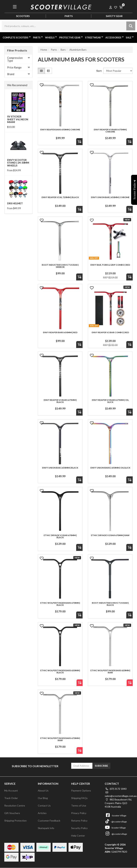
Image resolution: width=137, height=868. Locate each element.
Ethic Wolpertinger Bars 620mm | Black (60, 671)
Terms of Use (79, 806)
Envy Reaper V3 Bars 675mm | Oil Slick (110, 401)
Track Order (11, 798)
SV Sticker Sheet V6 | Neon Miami (18, 119)
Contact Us (44, 806)
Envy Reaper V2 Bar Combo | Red (110, 332)
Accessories (115, 37)
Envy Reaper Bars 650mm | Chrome (60, 130)
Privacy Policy (79, 813)
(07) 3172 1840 (116, 789)
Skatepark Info (46, 828)
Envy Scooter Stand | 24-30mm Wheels (18, 163)
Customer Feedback (49, 821)
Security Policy (79, 828)
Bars (63, 50)
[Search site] (131, 26)
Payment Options (81, 791)
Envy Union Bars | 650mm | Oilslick (110, 468)
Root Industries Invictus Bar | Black (110, 604)
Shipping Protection (15, 821)
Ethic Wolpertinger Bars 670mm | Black (60, 604)
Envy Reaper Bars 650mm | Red (60, 332)
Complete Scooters (17, 37)
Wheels (51, 37)
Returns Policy (79, 821)
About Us (43, 791)
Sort (98, 71)
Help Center (78, 836)
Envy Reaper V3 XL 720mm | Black (60, 197)
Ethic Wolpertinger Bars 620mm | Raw (110, 671)
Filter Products (17, 50)
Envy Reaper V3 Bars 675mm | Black (60, 401)
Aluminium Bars (78, 50)
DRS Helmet (15, 203)
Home (44, 50)
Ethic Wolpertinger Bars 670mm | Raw (60, 739)
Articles (42, 813)
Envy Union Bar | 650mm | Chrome (110, 197)
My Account (11, 791)
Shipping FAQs (79, 798)
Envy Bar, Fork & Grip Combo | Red (110, 265)
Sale (130, 37)
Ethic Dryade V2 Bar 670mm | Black (60, 536)
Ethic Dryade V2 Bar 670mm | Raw (110, 535)
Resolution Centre (15, 806)
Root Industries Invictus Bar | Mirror (60, 266)
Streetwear (94, 37)
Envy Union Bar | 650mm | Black (60, 468)
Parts (38, 37)
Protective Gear (71, 37)
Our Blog (43, 798)
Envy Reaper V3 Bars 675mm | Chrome (110, 131)
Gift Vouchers (12, 813)
